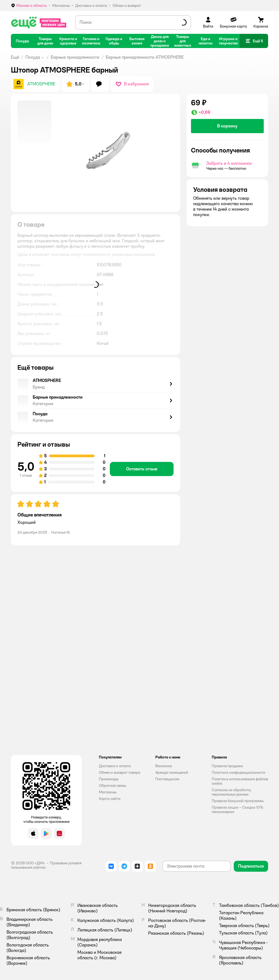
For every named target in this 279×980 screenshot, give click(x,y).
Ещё (15, 57)
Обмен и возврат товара (120, 772)
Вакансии (164, 766)
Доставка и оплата (115, 766)
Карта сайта (110, 799)
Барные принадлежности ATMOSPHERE (145, 57)
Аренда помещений (172, 772)
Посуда (33, 57)
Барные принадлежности (75, 57)
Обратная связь (113, 785)
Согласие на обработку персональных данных (231, 792)
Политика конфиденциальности (239, 772)
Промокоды (109, 779)
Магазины (108, 792)
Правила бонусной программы (238, 801)
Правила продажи (227, 766)
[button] (254, 41)
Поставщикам (167, 779)
